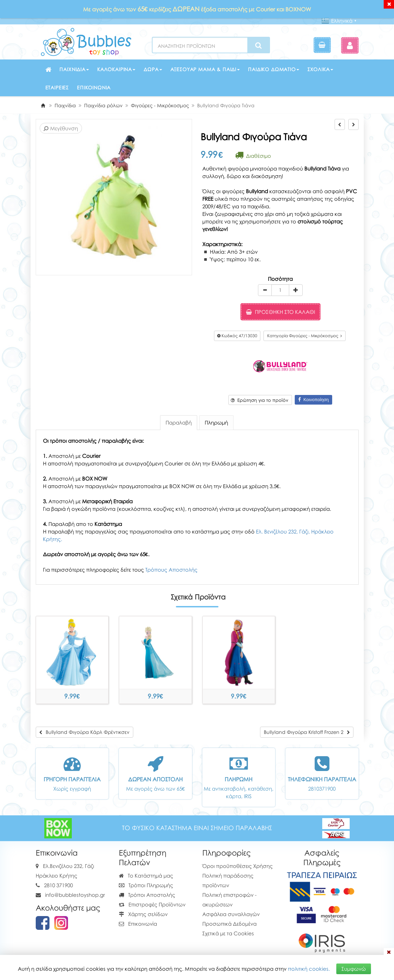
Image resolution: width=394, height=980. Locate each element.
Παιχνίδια (74, 69)
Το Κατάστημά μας (146, 876)
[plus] (296, 290)
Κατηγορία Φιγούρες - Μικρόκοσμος (305, 336)
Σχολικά (320, 69)
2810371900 (322, 789)
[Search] (258, 45)
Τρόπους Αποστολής (171, 570)
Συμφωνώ (354, 969)
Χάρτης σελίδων (143, 914)
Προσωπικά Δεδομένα (229, 924)
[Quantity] (280, 290)
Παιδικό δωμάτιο (274, 69)
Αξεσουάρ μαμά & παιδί (205, 69)
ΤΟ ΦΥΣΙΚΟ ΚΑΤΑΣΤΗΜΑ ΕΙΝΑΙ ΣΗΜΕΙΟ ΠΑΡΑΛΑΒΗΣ (197, 828)
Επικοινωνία (94, 87)
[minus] (265, 290)
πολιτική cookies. (309, 969)
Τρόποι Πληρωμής (146, 885)
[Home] (43, 105)
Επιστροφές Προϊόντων (152, 904)
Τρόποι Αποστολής (147, 895)
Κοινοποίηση (313, 400)
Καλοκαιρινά (116, 69)
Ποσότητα (280, 279)
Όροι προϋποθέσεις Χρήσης (238, 866)
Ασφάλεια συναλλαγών (231, 914)
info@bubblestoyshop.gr (75, 895)
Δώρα (153, 69)
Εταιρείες (57, 87)
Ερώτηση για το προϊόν (260, 400)
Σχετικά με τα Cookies (228, 933)
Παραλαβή (179, 422)
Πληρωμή (216, 422)
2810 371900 (58, 885)
